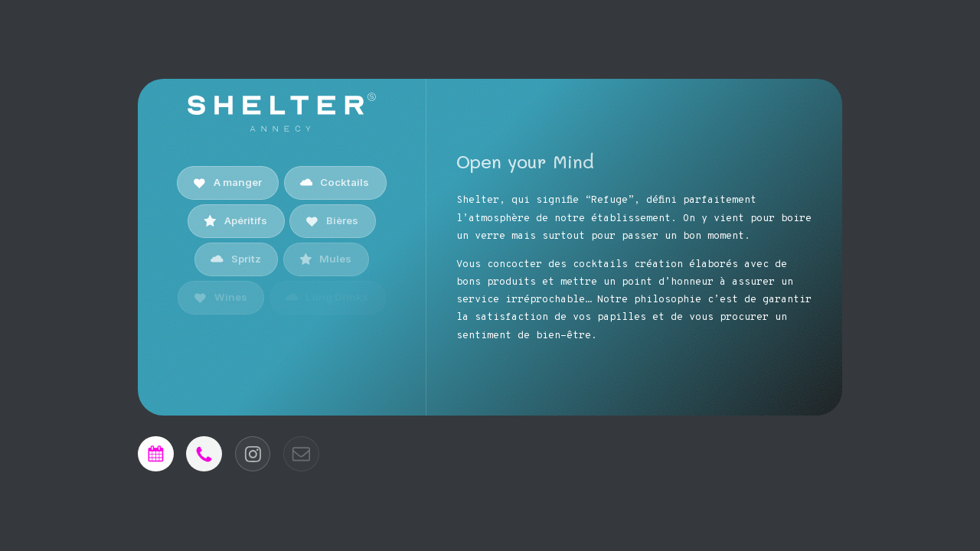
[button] (228, 183)
